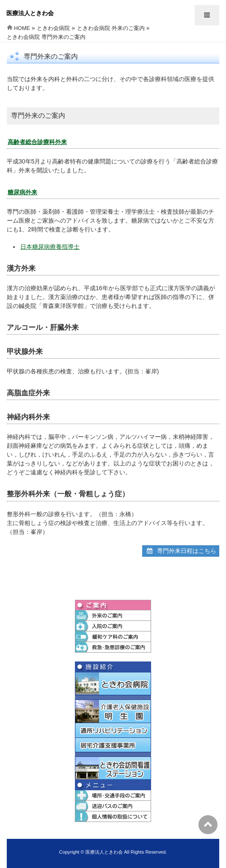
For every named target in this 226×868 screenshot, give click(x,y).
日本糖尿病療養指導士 (50, 247)
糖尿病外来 (22, 192)
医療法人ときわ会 (30, 13)
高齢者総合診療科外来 (37, 142)
